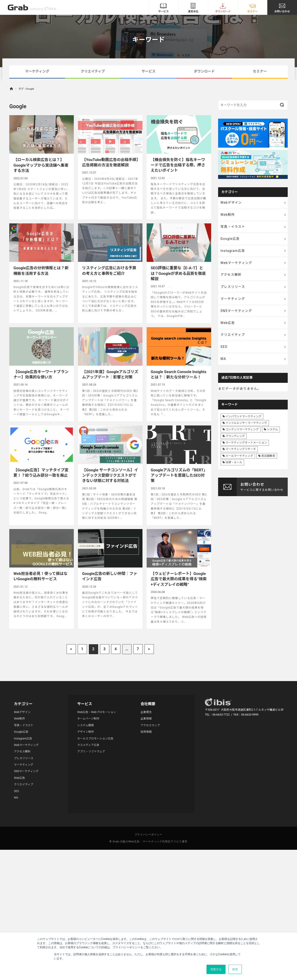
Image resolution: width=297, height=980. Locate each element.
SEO (224, 350)
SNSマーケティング (237, 313)
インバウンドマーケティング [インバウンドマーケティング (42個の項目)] (244, 420)
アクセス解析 (231, 276)
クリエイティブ (93, 71)
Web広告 (228, 326)
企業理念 (146, 712)
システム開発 (86, 725)
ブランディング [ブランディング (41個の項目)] (235, 440)
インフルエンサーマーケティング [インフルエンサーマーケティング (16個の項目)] (246, 427)
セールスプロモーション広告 (95, 739)
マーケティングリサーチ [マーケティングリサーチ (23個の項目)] (241, 453)
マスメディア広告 (88, 745)
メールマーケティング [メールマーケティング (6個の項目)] (239, 460)
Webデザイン (232, 203)
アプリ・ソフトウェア (91, 752)
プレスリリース (233, 289)
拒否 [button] (235, 969)
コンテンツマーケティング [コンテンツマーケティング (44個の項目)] (242, 434)
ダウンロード (204, 71)
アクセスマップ (150, 725)
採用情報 (146, 732)
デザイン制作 (86, 732)
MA (223, 362)
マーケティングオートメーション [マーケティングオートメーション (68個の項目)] (246, 447)
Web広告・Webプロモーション (97, 712)
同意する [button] (216, 969)
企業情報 (146, 719)
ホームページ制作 (88, 719)
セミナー (260, 71)
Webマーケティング (237, 264)
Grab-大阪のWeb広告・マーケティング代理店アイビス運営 (150, 842)
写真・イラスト (233, 227)
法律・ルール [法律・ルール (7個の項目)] (234, 466)
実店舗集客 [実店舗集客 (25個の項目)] (268, 460)
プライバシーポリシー (149, 835)
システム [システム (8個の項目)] (272, 434)
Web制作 (228, 215)
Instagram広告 (233, 252)
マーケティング (37, 71)
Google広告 (230, 240)
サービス (148, 71)
